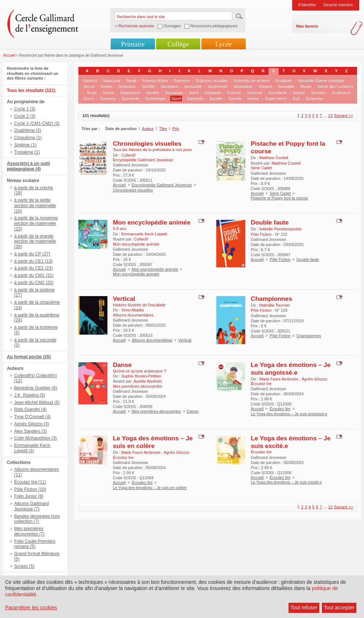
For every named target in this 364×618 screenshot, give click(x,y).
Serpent (265, 86)
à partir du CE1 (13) (33, 261)
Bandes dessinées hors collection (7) (37, 519)
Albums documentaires (152, 340)
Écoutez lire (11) (30, 482)
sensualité (193, 86)
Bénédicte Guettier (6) (36, 388)
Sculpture (283, 81)
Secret (89, 86)
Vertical (124, 299)
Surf (296, 98)
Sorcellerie (278, 93)
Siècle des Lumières (335, 86)
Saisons (90, 81)
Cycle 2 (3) (25, 116)
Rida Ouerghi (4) (30, 409)
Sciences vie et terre (251, 81)
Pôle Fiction (280, 259)
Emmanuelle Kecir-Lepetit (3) (33, 448)
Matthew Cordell (273, 158)
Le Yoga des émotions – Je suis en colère (153, 442)
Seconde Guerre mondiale (321, 81)
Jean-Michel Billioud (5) (37, 403)
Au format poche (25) (29, 357)
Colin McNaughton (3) (36, 438)
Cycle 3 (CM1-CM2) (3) (37, 124)
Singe (92, 93)
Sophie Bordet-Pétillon (141, 376)
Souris (89, 98)
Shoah (306, 86)
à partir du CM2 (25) (34, 283)
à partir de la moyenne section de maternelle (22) (36, 223)
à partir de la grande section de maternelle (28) (35, 242)
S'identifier (307, 5)
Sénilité (148, 86)
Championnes (271, 299)
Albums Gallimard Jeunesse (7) (31, 506)
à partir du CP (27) (32, 254)
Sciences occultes (212, 81)
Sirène (108, 93)
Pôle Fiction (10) (30, 489)
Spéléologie (155, 98)
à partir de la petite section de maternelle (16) (35, 206)
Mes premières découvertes (156, 411)
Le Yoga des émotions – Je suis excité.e (286, 482)
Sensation (169, 86)
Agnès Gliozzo (314, 379)
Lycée (223, 44)
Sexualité (286, 86)
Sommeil (255, 93)
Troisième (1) (27, 152)
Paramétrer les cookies (31, 607)
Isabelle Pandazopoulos (280, 229)
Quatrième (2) (28, 130)
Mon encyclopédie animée (152, 222)
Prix (176, 129)
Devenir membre (338, 5)
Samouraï (112, 81)
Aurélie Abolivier (148, 381)
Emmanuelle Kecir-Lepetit (144, 234)
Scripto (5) (24, 566)
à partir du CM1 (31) (34, 275)
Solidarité (213, 93)
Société (153, 93)
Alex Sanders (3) (30, 431)
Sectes (106, 86)
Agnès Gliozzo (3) (32, 424)
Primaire (133, 44)
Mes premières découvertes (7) (29, 531)
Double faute (270, 222)
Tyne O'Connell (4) (32, 417)
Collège (178, 44)
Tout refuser (304, 607)
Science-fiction (155, 81)
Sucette (216, 98)
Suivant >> (343, 116)
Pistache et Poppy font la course (279, 198)
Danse (122, 365)
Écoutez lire (280, 409)
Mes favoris (307, 26)
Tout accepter (339, 607)
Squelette (195, 98)
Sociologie (174, 93)
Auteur (148, 129)
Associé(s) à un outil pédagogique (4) (28, 166)
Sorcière (318, 93)
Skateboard (130, 93)
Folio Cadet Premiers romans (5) (35, 544)
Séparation (243, 86)
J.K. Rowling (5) (30, 395)
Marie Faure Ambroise (279, 379)
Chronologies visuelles (147, 144)
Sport (176, 98)
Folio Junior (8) (29, 496)
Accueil (9, 55)
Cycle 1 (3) (25, 109)
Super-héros (276, 98)
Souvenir (108, 98)
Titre (163, 129)
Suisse (253, 98)
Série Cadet (280, 193)
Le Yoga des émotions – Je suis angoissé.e (291, 369)
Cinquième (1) (28, 138)
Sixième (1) (25, 145)
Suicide (235, 98)
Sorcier (299, 93)
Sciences (182, 81)
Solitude (234, 93)
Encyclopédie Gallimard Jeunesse (162, 185)
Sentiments (218, 86)
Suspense (314, 98)
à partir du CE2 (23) (33, 268)
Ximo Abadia (132, 310)
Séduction (127, 86)
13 (330, 116)
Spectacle (130, 98)
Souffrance (341, 93)
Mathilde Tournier (274, 305)
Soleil (194, 93)
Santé (131, 81)
